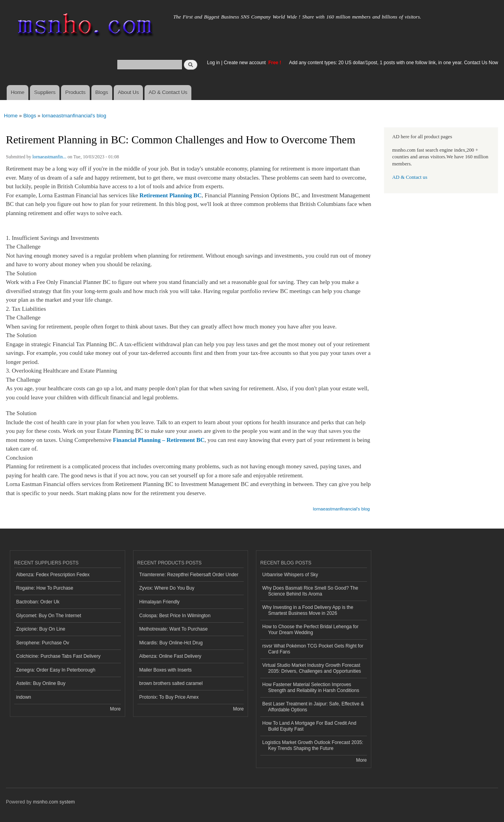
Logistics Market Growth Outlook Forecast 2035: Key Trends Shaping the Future (313, 745)
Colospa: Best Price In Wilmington (175, 616)
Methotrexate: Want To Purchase (174, 629)
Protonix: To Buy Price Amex (169, 697)
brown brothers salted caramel (171, 683)
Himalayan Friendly (160, 602)
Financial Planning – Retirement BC (159, 440)
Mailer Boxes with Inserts (166, 670)
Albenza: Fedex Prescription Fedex (53, 575)
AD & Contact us (410, 177)
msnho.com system (54, 802)
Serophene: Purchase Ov (43, 643)
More (115, 709)
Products (75, 92)
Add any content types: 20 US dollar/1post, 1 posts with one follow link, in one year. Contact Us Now (394, 63)
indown (24, 697)
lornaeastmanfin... (49, 157)
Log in (214, 63)
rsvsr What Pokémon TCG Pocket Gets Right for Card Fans (313, 649)
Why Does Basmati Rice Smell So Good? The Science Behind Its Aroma (310, 591)
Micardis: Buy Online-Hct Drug (171, 643)
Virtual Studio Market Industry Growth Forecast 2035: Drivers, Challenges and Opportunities (312, 668)
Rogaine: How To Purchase (45, 588)
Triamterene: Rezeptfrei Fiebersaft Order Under (189, 575)
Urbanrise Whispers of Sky (290, 575)
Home (18, 92)
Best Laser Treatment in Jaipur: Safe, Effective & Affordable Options (313, 707)
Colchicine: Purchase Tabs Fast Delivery (58, 656)
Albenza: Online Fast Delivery (170, 656)
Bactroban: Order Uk (38, 602)
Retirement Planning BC (170, 195)
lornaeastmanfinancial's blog (74, 116)
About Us (128, 92)
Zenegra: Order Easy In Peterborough (56, 670)
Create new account (245, 63)
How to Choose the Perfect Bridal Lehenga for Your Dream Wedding (310, 629)
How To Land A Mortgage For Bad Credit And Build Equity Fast (309, 726)
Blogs (102, 92)
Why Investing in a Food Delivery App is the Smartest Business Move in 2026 (308, 610)
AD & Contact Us (168, 92)
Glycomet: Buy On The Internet (49, 616)
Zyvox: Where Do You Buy (167, 588)
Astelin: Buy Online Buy (41, 683)
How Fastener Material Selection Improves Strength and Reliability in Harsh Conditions (311, 687)
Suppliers (45, 92)
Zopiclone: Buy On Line (41, 629)
